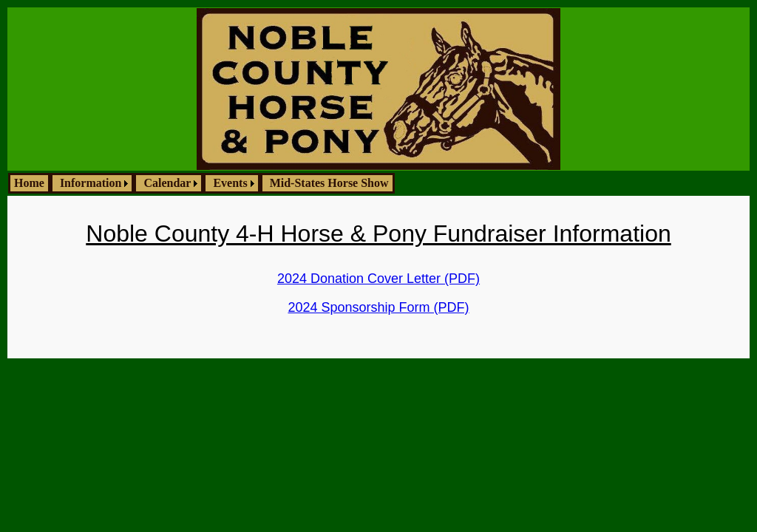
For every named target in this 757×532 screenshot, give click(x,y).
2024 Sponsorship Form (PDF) (378, 307)
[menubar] (201, 183)
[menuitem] (29, 183)
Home (29, 183)
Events (230, 183)
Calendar (167, 183)
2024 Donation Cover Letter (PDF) (378, 279)
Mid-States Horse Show (329, 183)
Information (91, 183)
